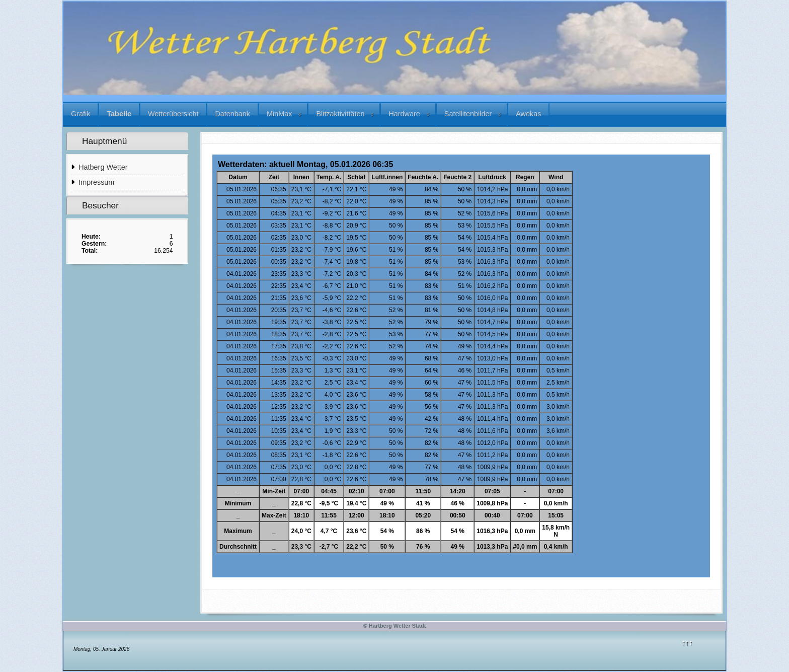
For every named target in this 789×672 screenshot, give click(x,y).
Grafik (81, 114)
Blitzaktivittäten (340, 114)
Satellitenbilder (468, 114)
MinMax (279, 114)
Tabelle (119, 114)
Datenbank (232, 114)
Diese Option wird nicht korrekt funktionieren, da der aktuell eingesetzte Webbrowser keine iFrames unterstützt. (461, 366)
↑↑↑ (687, 642)
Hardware (404, 114)
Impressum (96, 182)
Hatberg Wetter (103, 167)
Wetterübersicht (173, 114)
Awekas (528, 114)
